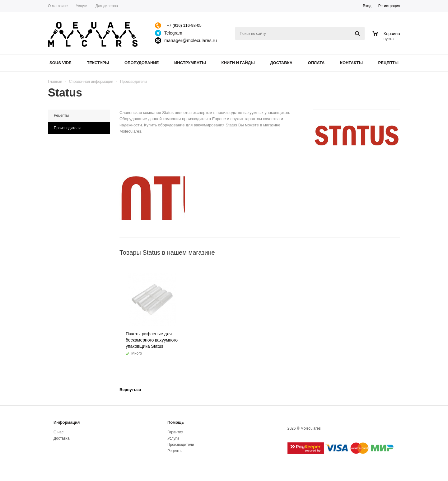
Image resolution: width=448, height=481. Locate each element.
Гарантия (175, 432)
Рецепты (389, 63)
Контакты (351, 63)
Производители (181, 445)
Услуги (173, 438)
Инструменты (190, 63)
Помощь (176, 422)
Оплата (316, 63)
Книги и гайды (238, 63)
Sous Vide (61, 63)
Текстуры (98, 63)
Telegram (173, 33)
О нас (58, 432)
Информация (67, 422)
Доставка (281, 63)
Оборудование (142, 63)
